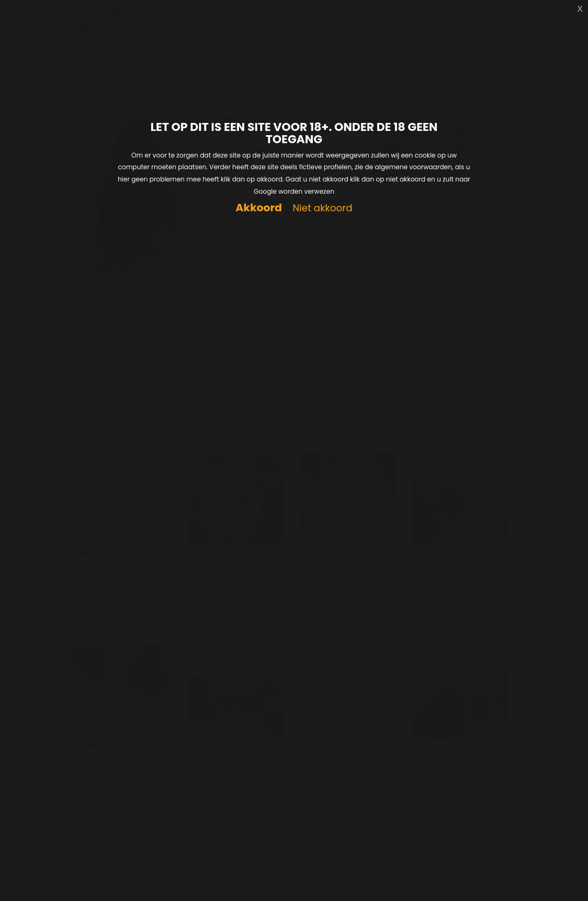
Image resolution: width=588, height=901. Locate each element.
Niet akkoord (322, 208)
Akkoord (259, 208)
